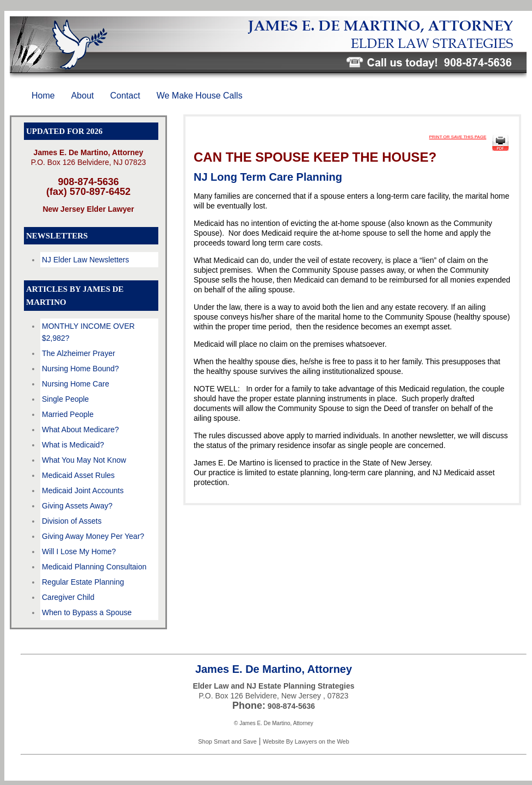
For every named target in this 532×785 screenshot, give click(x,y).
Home (43, 96)
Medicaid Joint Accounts (83, 490)
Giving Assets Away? (77, 506)
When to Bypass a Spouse (87, 612)
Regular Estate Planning (83, 582)
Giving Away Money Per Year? (93, 536)
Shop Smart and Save (227, 741)
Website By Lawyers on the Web (306, 741)
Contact (125, 96)
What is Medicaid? (73, 445)
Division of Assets (72, 521)
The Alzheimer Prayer (79, 353)
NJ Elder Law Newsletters (85, 260)
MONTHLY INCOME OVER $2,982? (88, 332)
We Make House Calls (200, 96)
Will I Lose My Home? (79, 551)
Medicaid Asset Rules (78, 475)
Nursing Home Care (76, 384)
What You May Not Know (84, 460)
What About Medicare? (81, 430)
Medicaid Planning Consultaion (94, 567)
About (83, 96)
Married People (68, 414)
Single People (65, 399)
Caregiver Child (68, 597)
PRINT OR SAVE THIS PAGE (458, 137)
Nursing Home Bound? (81, 369)
